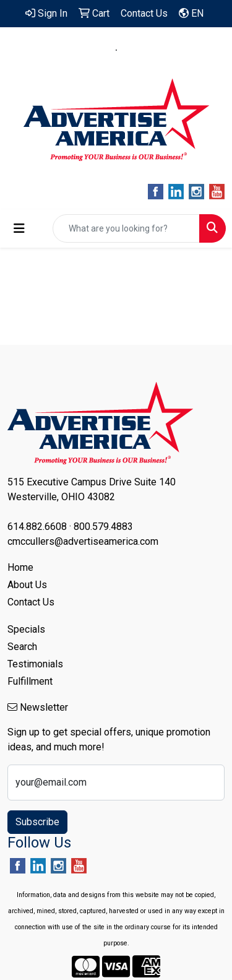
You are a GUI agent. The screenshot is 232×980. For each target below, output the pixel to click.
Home (20, 567)
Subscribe (37, 822)
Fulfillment (30, 681)
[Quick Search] (126, 228)
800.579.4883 (157, 50)
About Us (27, 585)
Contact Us (31, 602)
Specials (26, 629)
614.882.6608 (75, 50)
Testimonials (35, 664)
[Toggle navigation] (19, 228)
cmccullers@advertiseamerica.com (116, 65)
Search (22, 647)
